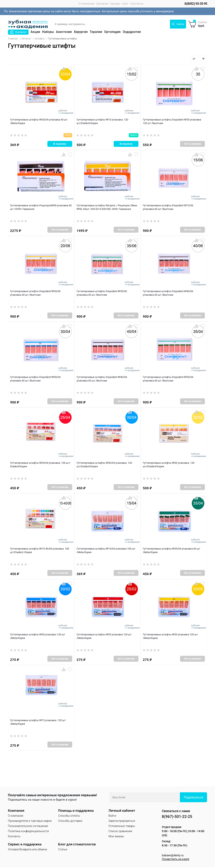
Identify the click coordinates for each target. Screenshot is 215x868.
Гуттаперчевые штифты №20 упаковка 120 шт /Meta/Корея (170, 637)
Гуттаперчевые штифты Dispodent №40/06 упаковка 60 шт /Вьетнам (174, 293)
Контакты (137, 4)
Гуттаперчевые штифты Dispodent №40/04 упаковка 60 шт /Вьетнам (107, 379)
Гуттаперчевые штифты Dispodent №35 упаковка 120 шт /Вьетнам (172, 122)
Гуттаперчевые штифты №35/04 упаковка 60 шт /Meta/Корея (171, 551)
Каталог (26, 39)
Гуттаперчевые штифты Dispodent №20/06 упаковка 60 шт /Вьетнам (41, 293)
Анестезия (64, 32)
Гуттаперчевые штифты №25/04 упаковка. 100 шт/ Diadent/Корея (40, 465)
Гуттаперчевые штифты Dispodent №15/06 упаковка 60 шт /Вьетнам (174, 207)
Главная (13, 39)
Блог (125, 4)
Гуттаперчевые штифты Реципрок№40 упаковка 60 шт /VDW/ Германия (41, 207)
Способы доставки (70, 821)
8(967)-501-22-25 (178, 817)
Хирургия (81, 32)
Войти (112, 816)
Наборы (48, 32)
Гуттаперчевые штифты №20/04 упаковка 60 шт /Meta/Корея (39, 122)
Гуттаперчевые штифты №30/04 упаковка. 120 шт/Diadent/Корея (104, 465)
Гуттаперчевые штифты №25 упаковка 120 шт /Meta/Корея (104, 637)
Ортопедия (112, 32)
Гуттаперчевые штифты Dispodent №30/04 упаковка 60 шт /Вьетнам (41, 379)
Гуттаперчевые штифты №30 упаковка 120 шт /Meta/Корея (37, 637)
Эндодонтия (132, 32)
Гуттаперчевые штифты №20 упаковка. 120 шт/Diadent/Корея (168, 465)
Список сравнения (120, 831)
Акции (35, 32)
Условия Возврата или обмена (27, 849)
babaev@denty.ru (173, 856)
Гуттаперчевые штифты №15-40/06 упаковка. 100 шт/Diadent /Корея (39, 551)
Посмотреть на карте (177, 860)
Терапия (96, 32)
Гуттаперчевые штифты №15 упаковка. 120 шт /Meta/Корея (38, 722)
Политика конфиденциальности (28, 831)
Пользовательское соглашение (28, 826)
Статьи (63, 849)
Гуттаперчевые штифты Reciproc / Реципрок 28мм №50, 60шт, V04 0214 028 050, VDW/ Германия (107, 207)
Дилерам (102, 4)
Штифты (40, 39)
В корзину (60, 143)
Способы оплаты (69, 816)
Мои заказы (116, 836)
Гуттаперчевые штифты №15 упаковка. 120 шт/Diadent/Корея (102, 122)
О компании (87, 4)
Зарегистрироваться (122, 821)
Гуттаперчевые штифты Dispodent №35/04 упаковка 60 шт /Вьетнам (174, 379)
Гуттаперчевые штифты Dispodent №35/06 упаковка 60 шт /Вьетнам (107, 293)
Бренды (115, 4)
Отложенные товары (122, 826)
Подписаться (193, 797)
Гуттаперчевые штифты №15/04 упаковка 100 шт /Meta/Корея (106, 551)
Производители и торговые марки (30, 821)
